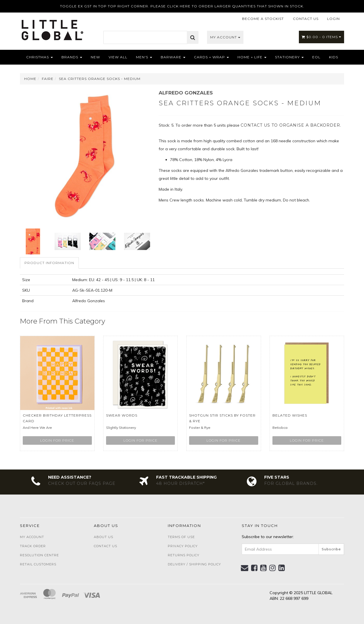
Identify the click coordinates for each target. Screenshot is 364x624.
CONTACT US (306, 19)
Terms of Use (181, 537)
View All (118, 57)
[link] (254, 568)
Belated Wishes (290, 415)
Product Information (49, 263)
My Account (225, 37)
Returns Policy (184, 555)
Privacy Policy (183, 546)
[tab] (50, 263)
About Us (104, 537)
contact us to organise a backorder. (291, 125)
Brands (72, 57)
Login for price (57, 440)
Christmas (40, 57)
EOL (316, 57)
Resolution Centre (39, 555)
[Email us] (245, 568)
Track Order (33, 546)
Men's (144, 57)
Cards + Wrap (211, 57)
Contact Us (106, 546)
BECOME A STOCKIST (263, 19)
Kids (334, 57)
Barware (173, 57)
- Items (321, 37)
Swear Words (122, 415)
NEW (95, 57)
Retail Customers (38, 564)
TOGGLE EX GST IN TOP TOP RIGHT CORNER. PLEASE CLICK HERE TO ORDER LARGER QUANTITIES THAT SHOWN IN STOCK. (182, 6)
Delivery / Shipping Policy (194, 564)
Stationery (289, 57)
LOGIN (333, 19)
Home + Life (252, 57)
